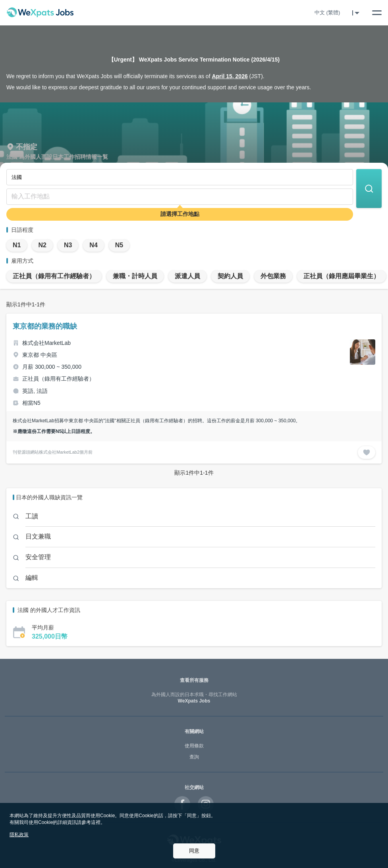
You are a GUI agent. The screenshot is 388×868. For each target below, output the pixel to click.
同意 (194, 851)
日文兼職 (38, 536)
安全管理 (38, 557)
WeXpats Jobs (194, 698)
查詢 (194, 757)
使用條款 (194, 746)
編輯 (32, 578)
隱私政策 (19, 835)
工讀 (32, 516)
